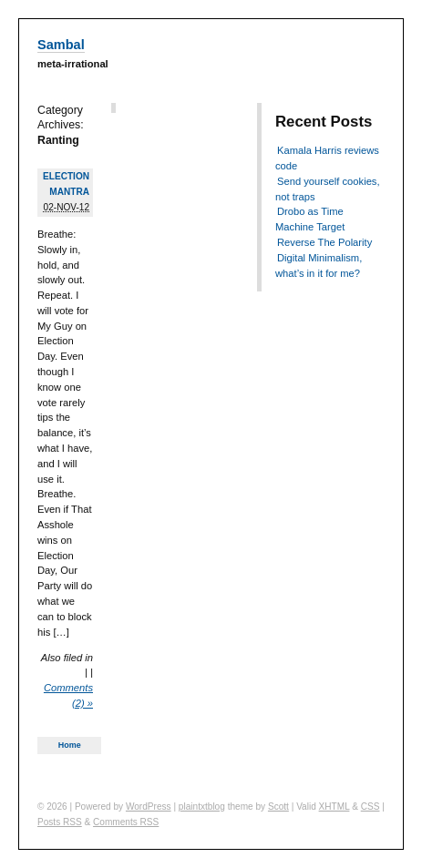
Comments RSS (126, 822)
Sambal (61, 45)
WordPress (149, 807)
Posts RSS (60, 822)
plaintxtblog (202, 807)
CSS (371, 807)
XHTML (335, 807)
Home (70, 745)
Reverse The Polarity (324, 242)
